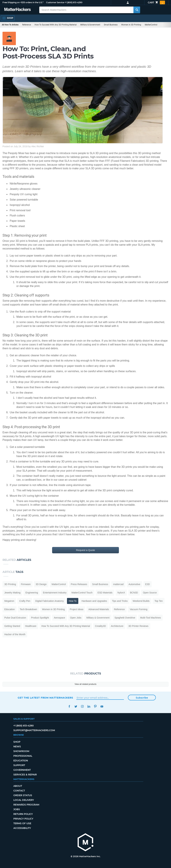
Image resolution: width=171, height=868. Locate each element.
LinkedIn (89, 706)
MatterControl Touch (82, 593)
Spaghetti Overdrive (125, 618)
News (17, 747)
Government (22, 770)
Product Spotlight (40, 618)
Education (10, 609)
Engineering (32, 593)
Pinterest (95, 706)
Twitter (76, 706)
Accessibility (22, 828)
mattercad (118, 584)
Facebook (69, 706)
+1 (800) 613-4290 (73, 2)
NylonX (121, 593)
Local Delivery (24, 800)
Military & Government (90, 25)
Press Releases (79, 584)
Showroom (21, 751)
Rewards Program (26, 805)
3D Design (41, 584)
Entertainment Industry (55, 593)
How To (73, 601)
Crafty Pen (25, 601)
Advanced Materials (99, 609)
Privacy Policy (23, 819)
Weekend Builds (141, 601)
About (18, 786)
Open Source (150, 593)
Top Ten (159, 601)
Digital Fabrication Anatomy (49, 601)
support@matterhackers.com (34, 730)
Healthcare (31, 626)
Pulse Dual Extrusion (15, 618)
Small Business (111, 25)
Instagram (82, 706)
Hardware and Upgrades (94, 601)
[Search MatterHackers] (137, 10)
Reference (27, 25)
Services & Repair (25, 775)
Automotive (134, 584)
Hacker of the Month (15, 634)
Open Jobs (76, 618)
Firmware (26, 584)
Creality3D (100, 626)
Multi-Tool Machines (150, 618)
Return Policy (23, 814)
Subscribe (142, 698)
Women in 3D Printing (131, 25)
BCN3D (134, 593)
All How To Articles (10, 25)
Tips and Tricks (120, 601)
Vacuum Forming (139, 609)
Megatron (9, 601)
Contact (19, 791)
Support (19, 765)
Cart (156, 3)
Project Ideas (77, 609)
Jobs (17, 809)
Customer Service (55, 2)
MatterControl (151, 25)
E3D (148, 584)
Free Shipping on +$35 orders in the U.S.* (23, 2)
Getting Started (12, 626)
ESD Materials (105, 593)
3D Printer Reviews (138, 626)
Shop (17, 742)
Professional (23, 756)
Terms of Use (22, 823)
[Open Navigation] (8, 18)
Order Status (23, 795)
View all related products (86, 684)
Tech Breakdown (28, 609)
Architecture (117, 626)
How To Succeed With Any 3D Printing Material (56, 25)
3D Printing (10, 584)
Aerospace (60, 618)
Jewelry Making (12, 593)
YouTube (102, 706)
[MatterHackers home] (85, 843)
